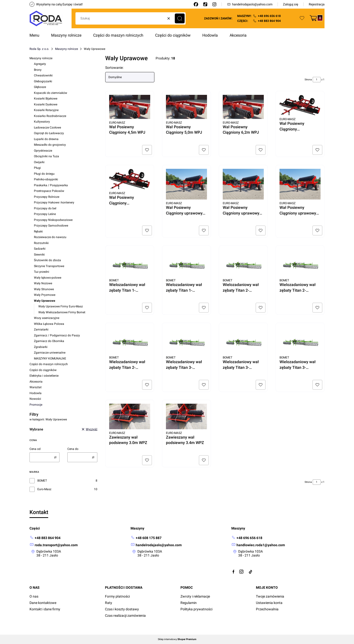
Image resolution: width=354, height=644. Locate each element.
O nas (34, 596)
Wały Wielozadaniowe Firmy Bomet (62, 312)
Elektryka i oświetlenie (44, 376)
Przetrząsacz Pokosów (49, 191)
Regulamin (189, 603)
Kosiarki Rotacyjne (46, 110)
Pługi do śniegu (44, 174)
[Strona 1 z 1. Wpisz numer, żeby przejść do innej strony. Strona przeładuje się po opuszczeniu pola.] (317, 80)
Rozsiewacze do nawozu (50, 237)
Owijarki (39, 162)
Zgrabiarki (41, 347)
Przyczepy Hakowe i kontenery (54, 202)
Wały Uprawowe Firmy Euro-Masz (61, 306)
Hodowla (36, 393)
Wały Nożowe (43, 283)
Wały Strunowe (44, 289)
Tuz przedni (42, 272)
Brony (38, 70)
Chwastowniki (43, 75)
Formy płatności (117, 596)
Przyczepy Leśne (45, 214)
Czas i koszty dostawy (122, 609)
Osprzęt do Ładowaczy (49, 133)
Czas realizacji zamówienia (125, 615)
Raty (109, 603)
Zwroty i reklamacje (195, 596)
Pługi (37, 168)
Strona (308, 79)
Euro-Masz (44, 489)
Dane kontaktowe (43, 603)
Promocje (36, 405)
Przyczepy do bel (45, 208)
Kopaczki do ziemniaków (51, 93)
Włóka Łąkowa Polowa (49, 324)
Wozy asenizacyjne (47, 318)
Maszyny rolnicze (66, 49)
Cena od (35, 449)
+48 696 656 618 (269, 16)
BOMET (42, 481)
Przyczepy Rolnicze (47, 197)
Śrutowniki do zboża (47, 260)
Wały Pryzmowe (45, 295)
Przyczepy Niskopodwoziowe (53, 220)
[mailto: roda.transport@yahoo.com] (54, 545)
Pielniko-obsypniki (46, 179)
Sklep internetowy (177, 639)
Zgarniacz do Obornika (49, 341)
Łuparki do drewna (46, 139)
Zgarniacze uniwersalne (50, 353)
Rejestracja (317, 4)
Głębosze (40, 87)
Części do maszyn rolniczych (49, 364)
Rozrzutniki (41, 243)
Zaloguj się (291, 4)
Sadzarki (40, 249)
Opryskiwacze (43, 151)
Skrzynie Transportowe (49, 266)
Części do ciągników (43, 370)
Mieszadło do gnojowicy (50, 145)
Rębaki (38, 231)
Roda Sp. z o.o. (39, 49)
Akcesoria (36, 382)
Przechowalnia (267, 609)
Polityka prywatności (196, 609)
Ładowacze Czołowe (47, 128)
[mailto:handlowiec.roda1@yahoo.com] (258, 545)
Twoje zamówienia (270, 596)
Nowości (35, 399)
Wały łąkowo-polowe (48, 278)
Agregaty (40, 64)
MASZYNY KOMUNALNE (50, 358)
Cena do (73, 449)
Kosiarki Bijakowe (46, 99)
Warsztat (36, 387)
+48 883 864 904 (269, 21)
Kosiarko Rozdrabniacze (50, 116)
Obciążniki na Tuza (46, 156)
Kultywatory (42, 122)
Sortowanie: (114, 68)
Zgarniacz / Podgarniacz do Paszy (57, 335)
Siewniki (39, 255)
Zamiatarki (41, 329)
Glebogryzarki (43, 81)
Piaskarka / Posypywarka (51, 185)
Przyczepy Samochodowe (51, 226)
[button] (180, 18)
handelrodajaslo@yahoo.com (250, 4)
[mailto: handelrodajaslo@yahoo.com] (156, 545)
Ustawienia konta (269, 603)
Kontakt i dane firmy (45, 609)
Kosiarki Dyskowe (46, 104)
